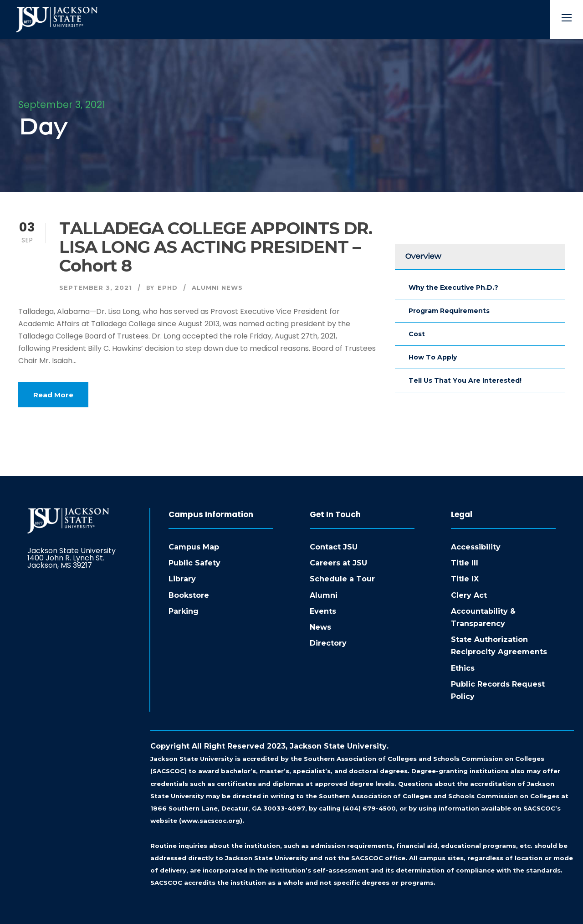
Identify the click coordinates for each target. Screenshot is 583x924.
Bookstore (189, 595)
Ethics (463, 668)
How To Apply (433, 357)
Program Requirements (449, 311)
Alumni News (217, 287)
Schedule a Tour (342, 579)
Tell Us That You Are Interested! (465, 380)
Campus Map (194, 547)
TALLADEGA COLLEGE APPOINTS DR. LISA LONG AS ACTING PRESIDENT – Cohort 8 (216, 246)
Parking (184, 611)
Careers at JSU (338, 563)
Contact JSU (334, 547)
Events (323, 611)
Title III (465, 563)
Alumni (324, 595)
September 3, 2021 (96, 287)
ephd (168, 287)
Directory (328, 643)
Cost (417, 334)
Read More (53, 395)
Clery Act (469, 595)
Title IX (465, 579)
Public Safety (194, 563)
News (320, 627)
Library (182, 579)
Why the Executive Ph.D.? (453, 287)
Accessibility (476, 547)
